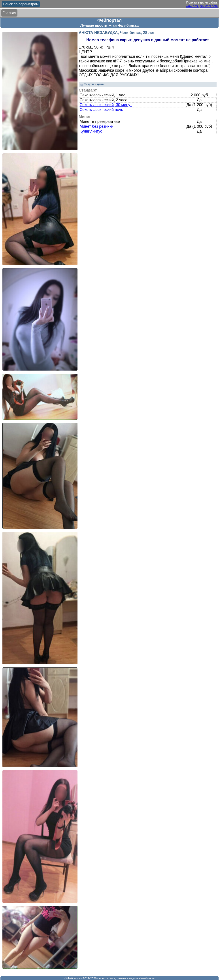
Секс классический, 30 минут (106, 105)
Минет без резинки (97, 126)
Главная (9, 13)
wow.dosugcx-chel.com (202, 6)
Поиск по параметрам (21, 4)
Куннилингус (91, 131)
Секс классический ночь (101, 110)
